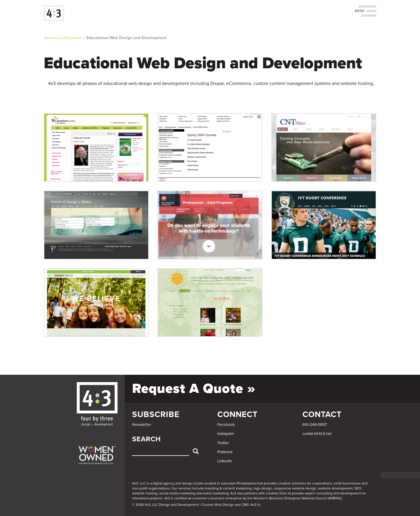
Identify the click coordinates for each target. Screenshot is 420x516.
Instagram (226, 434)
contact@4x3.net (317, 434)
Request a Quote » (194, 389)
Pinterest (225, 452)
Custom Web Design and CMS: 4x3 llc (231, 505)
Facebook (226, 425)
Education (73, 38)
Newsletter (142, 425)
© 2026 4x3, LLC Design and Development (166, 505)
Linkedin (225, 461)
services (185, 488)
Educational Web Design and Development (126, 38)
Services (52, 38)
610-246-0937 (315, 425)
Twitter (223, 443)
